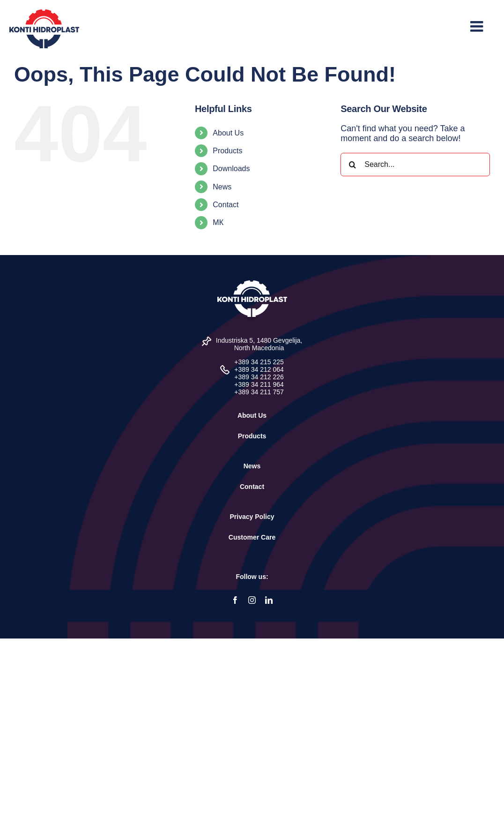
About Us (228, 133)
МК (218, 222)
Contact (226, 205)
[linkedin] (269, 600)
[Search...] (415, 165)
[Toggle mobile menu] (478, 26)
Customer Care (252, 537)
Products (227, 151)
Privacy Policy (252, 517)
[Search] (352, 165)
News (222, 187)
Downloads (231, 169)
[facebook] (235, 600)
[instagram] (252, 600)
